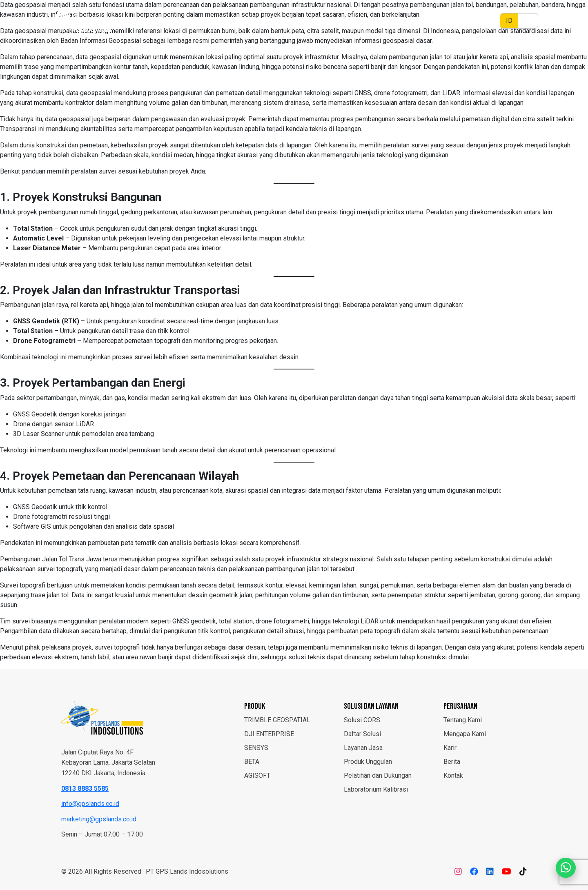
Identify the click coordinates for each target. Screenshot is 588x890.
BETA (252, 762)
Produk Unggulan (368, 762)
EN (528, 21)
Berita (303, 21)
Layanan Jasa (363, 748)
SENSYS (256, 748)
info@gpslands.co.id (90, 804)
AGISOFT (257, 775)
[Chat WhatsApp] (566, 868)
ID (509, 21)
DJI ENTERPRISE (269, 734)
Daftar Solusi (362, 734)
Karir (450, 748)
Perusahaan (459, 21)
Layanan (411, 21)
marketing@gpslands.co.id (99, 819)
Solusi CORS (362, 720)
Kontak (453, 775)
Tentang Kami (463, 720)
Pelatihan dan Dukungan (378, 775)
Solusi (371, 21)
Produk (333, 21)
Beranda (271, 21)
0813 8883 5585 (85, 789)
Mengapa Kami (465, 734)
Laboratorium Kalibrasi (376, 789)
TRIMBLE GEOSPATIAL (277, 720)
